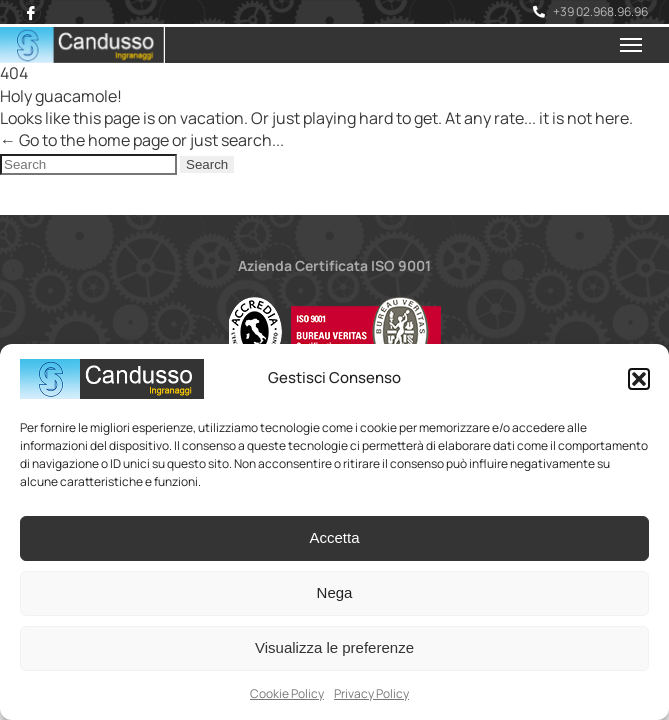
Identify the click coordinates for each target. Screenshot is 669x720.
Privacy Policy (371, 693)
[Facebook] (31, 13)
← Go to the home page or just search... (142, 140)
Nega (335, 592)
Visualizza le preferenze (334, 647)
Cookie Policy (287, 693)
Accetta (334, 537)
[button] (639, 379)
